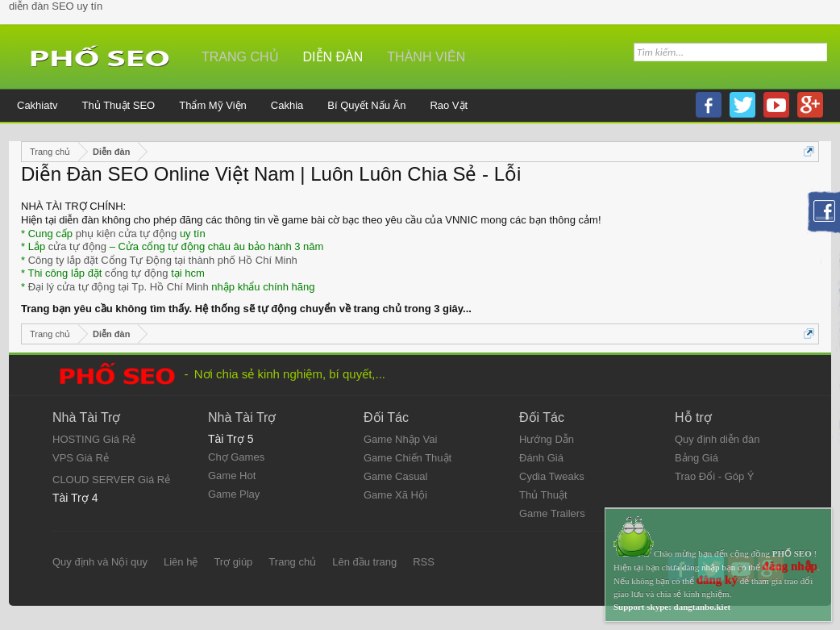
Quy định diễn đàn (717, 439)
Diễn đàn (333, 57)
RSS (424, 562)
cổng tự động (137, 273)
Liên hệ (181, 562)
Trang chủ (240, 57)
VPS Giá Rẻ (81, 458)
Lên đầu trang (364, 562)
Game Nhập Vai (400, 439)
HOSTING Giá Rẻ (94, 439)
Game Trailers (552, 513)
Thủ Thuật (543, 495)
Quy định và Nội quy (100, 562)
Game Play (234, 494)
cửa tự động (77, 246)
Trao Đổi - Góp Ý (715, 476)
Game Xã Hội (395, 495)
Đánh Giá (541, 458)
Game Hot (232, 476)
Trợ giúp (233, 562)
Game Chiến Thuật (408, 458)
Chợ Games (236, 457)
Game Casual (395, 476)
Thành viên (426, 57)
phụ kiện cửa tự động (127, 234)
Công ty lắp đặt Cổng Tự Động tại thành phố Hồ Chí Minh (163, 260)
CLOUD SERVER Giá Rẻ (111, 480)
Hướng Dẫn (547, 439)
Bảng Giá (697, 458)
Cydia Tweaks (552, 476)
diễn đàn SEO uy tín (56, 6)
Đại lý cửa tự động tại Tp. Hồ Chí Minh (119, 287)
